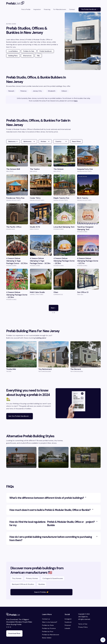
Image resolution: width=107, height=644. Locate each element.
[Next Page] (54, 308)
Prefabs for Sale (29, 51)
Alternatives (27, 56)
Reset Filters (76, 141)
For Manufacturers (60, 9)
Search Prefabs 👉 (41, 592)
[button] (13, 141)
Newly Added (47, 638)
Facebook (68, 622)
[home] (15, 3)
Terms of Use (83, 624)
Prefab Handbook (46, 51)
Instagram (68, 619)
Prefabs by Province (49, 628)
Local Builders (13, 51)
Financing (47, 9)
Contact (72, 9)
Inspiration (37, 9)
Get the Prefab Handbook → (20, 416)
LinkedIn (67, 628)
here (76, 101)
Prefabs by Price (48, 631)
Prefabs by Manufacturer (51, 635)
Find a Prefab (26, 9)
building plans (41, 338)
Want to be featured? (50, 622)
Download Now (14, 633)
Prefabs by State (48, 625)
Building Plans (13, 56)
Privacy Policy (83, 627)
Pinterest (68, 625)
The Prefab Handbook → (90, 9)
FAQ (38, 56)
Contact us (46, 619)
